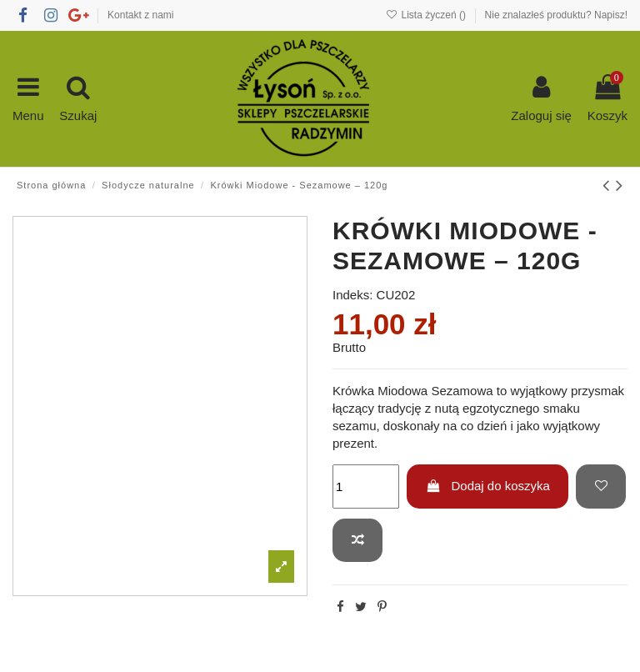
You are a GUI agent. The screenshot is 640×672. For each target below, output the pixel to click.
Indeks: (352, 295)
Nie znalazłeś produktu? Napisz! (556, 15)
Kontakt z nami (140, 15)
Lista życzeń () (427, 15)
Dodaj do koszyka (488, 486)
